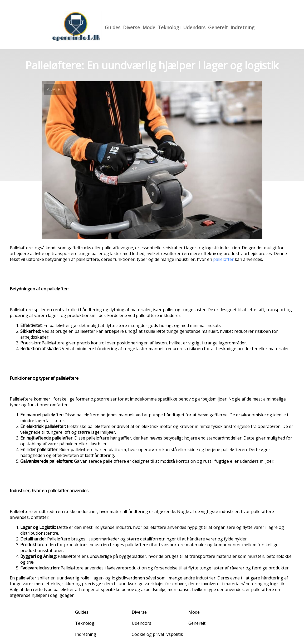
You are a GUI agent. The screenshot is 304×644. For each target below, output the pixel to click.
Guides (113, 27)
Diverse (131, 27)
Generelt (218, 27)
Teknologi (169, 27)
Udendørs (194, 27)
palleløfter (223, 259)
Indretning (242, 27)
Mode (149, 27)
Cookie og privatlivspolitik (157, 634)
